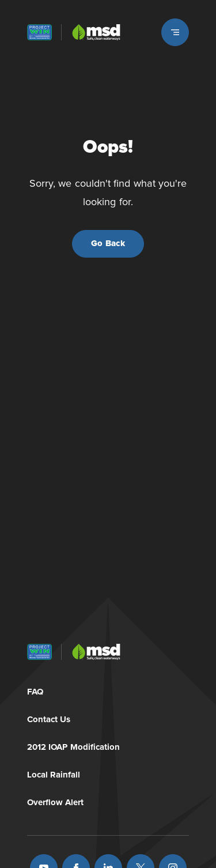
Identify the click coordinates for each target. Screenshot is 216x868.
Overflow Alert (56, 800)
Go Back (108, 244)
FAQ (35, 690)
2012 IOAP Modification (73, 745)
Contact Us (49, 717)
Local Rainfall (54, 773)
